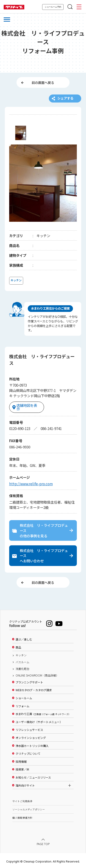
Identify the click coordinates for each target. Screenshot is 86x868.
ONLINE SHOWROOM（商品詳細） (37, 674)
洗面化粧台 (22, 667)
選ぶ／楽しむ (24, 638)
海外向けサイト (25, 784)
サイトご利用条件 (22, 800)
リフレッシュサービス (29, 728)
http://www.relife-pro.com (31, 482)
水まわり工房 (43, 713)
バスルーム (22, 660)
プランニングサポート (29, 681)
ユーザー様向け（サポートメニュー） (39, 720)
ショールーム (24, 696)
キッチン (21, 654)
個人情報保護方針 (22, 816)
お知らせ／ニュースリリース (33, 776)
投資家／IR (22, 768)
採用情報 (21, 760)
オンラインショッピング (31, 736)
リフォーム (22, 704)
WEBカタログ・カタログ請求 (34, 689)
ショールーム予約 (53, 7)
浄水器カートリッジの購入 (32, 744)
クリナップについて (28, 752)
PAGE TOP (43, 842)
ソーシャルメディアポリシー (29, 808)
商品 (18, 646)
